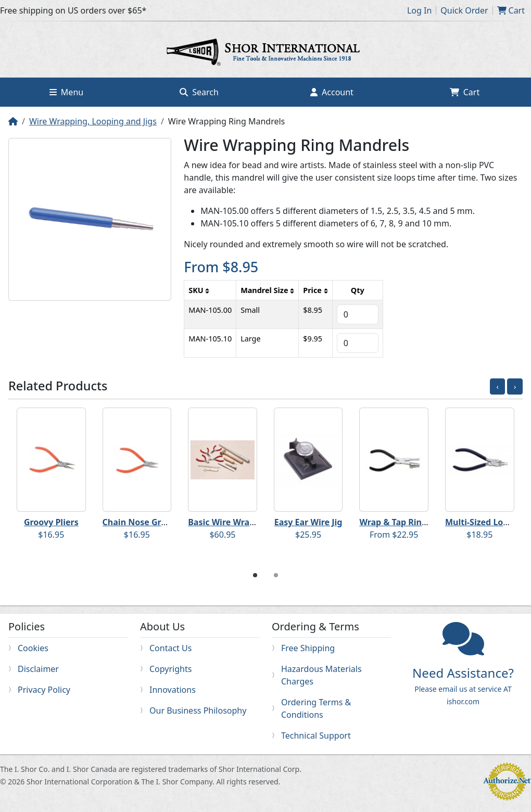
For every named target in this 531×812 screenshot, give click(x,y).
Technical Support (316, 735)
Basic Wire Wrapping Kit (237, 522)
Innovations (173, 690)
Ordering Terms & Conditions (316, 708)
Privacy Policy (44, 690)
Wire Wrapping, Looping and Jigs (93, 121)
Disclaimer (38, 669)
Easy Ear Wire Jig (308, 522)
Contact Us (170, 648)
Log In (419, 10)
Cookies (33, 648)
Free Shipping (308, 648)
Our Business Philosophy (198, 710)
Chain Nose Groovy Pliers (155, 522)
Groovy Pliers (51, 522)
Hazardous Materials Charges (321, 675)
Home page (265, 54)
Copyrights (170, 669)
